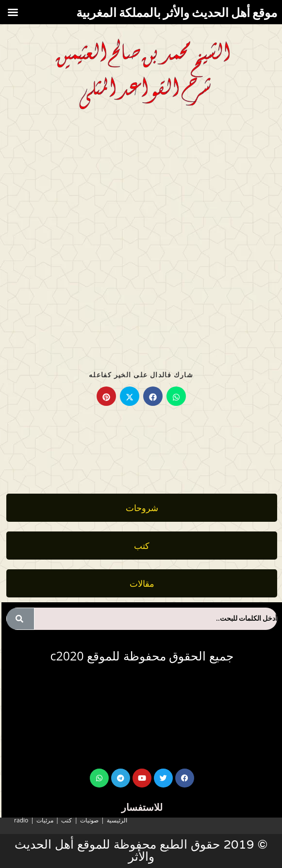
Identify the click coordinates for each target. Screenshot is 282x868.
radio (21, 820)
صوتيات (89, 820)
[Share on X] (130, 396)
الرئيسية (117, 820)
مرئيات (45, 820)
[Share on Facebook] (153, 396)
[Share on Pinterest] (106, 396)
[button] (142, 583)
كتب (66, 820)
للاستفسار (142, 807)
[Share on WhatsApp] (176, 396)
